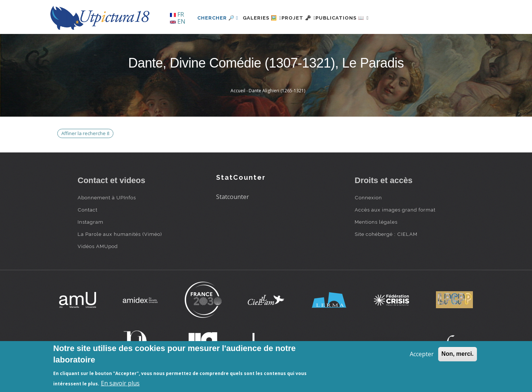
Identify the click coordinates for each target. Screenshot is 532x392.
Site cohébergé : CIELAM (386, 234)
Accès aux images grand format (395, 210)
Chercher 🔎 (218, 18)
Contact (88, 210)
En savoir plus (120, 383)
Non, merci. (458, 354)
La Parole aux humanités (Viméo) (120, 234)
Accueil (238, 91)
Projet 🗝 (312, 18)
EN (178, 21)
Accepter (422, 354)
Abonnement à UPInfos (107, 197)
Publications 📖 (364, 18)
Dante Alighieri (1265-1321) (277, 91)
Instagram (91, 222)
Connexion (368, 197)
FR (177, 14)
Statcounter (233, 197)
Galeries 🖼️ (267, 18)
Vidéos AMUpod (98, 246)
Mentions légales (376, 222)
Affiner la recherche (85, 133)
